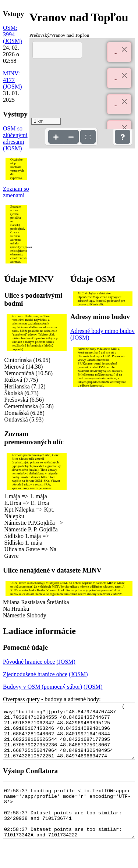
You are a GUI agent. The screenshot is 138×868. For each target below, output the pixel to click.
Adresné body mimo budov (102, 331)
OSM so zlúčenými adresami (15, 135)
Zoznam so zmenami (16, 192)
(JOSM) (13, 41)
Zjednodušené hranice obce (35, 674)
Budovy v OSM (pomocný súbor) (43, 687)
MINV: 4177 (11, 77)
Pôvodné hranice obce (29, 662)
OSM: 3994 (10, 31)
